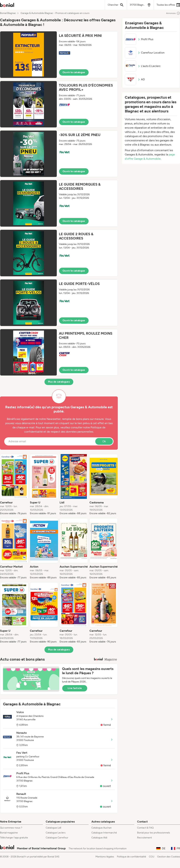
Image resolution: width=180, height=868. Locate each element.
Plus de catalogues (59, 382)
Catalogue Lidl (53, 828)
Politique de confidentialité (131, 857)
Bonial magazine (9, 833)
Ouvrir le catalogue (74, 72)
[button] (59, 55)
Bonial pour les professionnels (154, 833)
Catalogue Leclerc (56, 833)
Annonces (173, 13)
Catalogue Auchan (102, 828)
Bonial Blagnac (8, 13)
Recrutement (144, 838)
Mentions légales (105, 857)
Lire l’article (75, 688)
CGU (152, 857)
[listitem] (14, 485)
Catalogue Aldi (99, 838)
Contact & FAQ (145, 828)
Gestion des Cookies (169, 857)
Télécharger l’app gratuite (14, 838)
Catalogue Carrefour (57, 838)
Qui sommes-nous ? (11, 828)
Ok (104, 441)
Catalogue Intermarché (104, 833)
